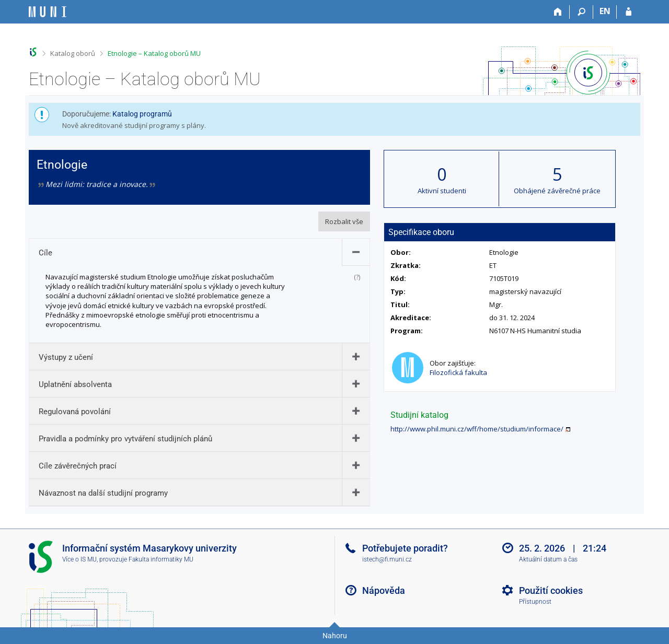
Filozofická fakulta (458, 372)
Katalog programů (142, 114)
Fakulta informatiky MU (161, 559)
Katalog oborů (73, 53)
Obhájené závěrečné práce (557, 191)
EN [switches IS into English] (605, 11)
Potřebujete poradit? (405, 548)
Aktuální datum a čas (548, 559)
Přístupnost (535, 602)
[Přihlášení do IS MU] (628, 12)
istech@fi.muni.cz (387, 559)
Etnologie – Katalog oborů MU (154, 53)
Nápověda (384, 590)
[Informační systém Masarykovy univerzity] (48, 12)
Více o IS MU (79, 559)
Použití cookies (551, 590)
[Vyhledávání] (581, 12)
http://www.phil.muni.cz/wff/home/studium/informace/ (477, 429)
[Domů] (558, 12)
